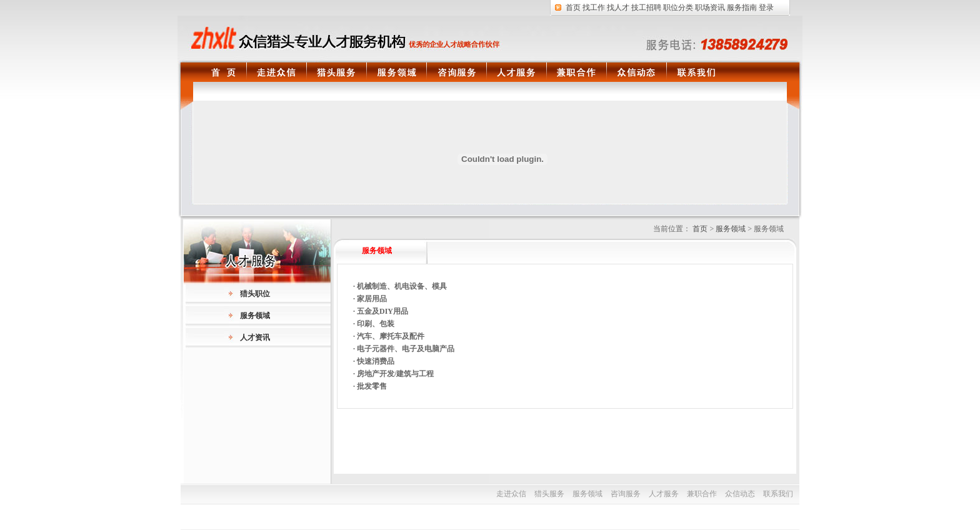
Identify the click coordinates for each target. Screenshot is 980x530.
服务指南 (742, 7)
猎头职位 (255, 294)
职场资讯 (710, 7)
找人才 (618, 7)
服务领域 (396, 75)
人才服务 (516, 75)
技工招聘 (646, 7)
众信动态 (636, 75)
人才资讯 (255, 337)
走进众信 (276, 75)
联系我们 (696, 75)
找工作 (594, 7)
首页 (573, 7)
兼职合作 (576, 75)
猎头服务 (336, 75)
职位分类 (678, 7)
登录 (766, 7)
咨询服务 (456, 75)
